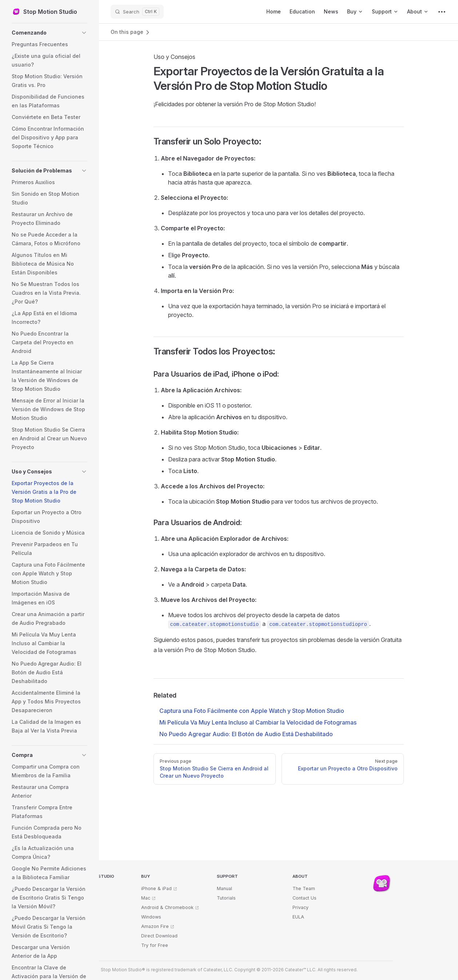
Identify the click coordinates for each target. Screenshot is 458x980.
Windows (151, 917)
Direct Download (159, 936)
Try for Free (155, 945)
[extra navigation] (442, 12)
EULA (298, 917)
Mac (146, 898)
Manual (224, 888)
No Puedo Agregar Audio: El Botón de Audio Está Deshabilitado (246, 734)
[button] (49, 33)
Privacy (300, 907)
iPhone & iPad (156, 888)
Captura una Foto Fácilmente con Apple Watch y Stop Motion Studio (252, 711)
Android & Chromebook (167, 907)
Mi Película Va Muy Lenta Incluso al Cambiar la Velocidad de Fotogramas (258, 722)
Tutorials (226, 898)
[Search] (137, 12)
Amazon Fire (155, 926)
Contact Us (304, 898)
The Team (304, 888)
